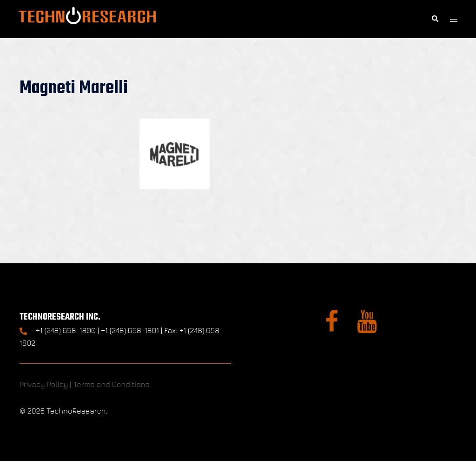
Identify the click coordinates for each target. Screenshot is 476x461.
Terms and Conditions (112, 384)
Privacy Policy (44, 384)
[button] (435, 19)
